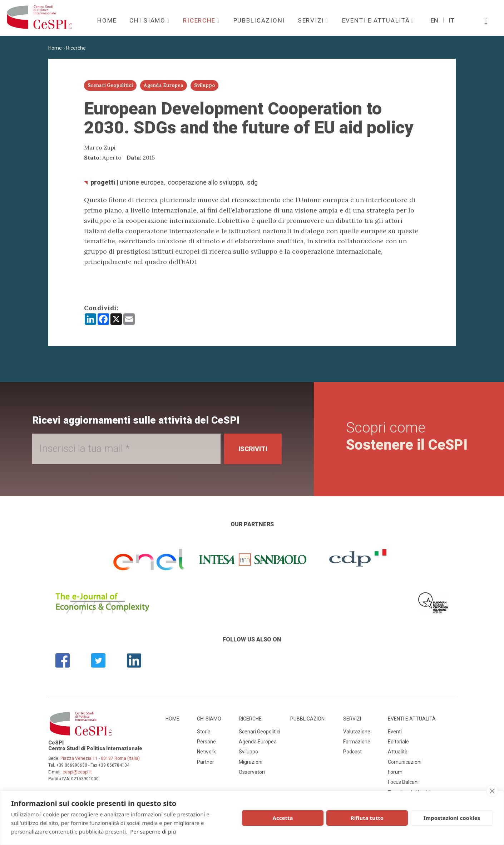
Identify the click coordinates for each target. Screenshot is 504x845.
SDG (252, 182)
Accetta (283, 818)
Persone (206, 742)
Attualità (398, 752)
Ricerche (200, 20)
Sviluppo (248, 752)
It (451, 20)
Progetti (103, 182)
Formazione (357, 742)
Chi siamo (148, 20)
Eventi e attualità (377, 20)
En (434, 20)
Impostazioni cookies (452, 818)
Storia (204, 732)
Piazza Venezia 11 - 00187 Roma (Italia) (100, 758)
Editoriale (398, 742)
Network (206, 752)
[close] (492, 791)
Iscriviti (253, 449)
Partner (206, 762)
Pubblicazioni (259, 20)
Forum (395, 772)
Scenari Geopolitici (260, 732)
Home (107, 20)
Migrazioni (251, 762)
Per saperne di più (153, 831)
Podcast (352, 752)
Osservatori (252, 772)
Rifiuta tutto (367, 818)
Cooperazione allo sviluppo (205, 182)
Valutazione (357, 732)
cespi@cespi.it (77, 772)
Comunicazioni (405, 762)
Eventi (395, 732)
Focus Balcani (403, 782)
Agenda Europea (258, 742)
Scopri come (407, 436)
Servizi (312, 20)
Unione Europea (142, 182)
